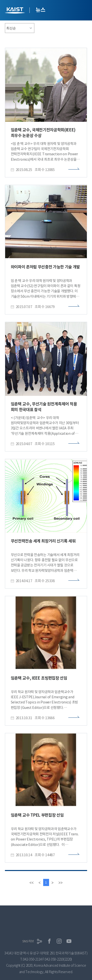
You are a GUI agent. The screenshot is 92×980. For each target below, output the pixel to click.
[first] (32, 882)
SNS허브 (28, 941)
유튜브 (69, 941)
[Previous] (39, 882)
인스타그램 (59, 941)
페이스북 (49, 941)
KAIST (15, 11)
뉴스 (40, 10)
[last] (60, 882)
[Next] (53, 882)
